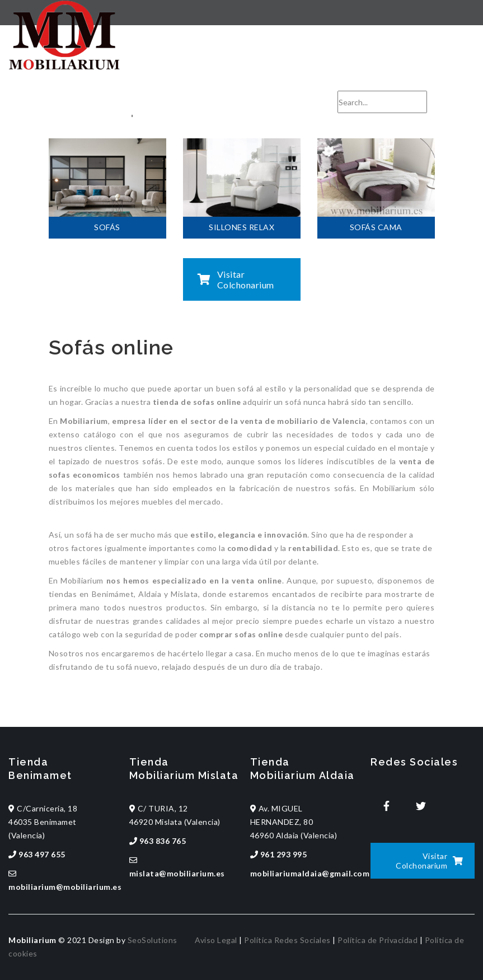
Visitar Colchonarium (236, 279)
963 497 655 (148, 83)
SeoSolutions (153, 940)
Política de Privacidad (378, 940)
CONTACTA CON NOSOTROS (386, 83)
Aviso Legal (216, 940)
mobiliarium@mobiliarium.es (247, 83)
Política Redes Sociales (287, 940)
